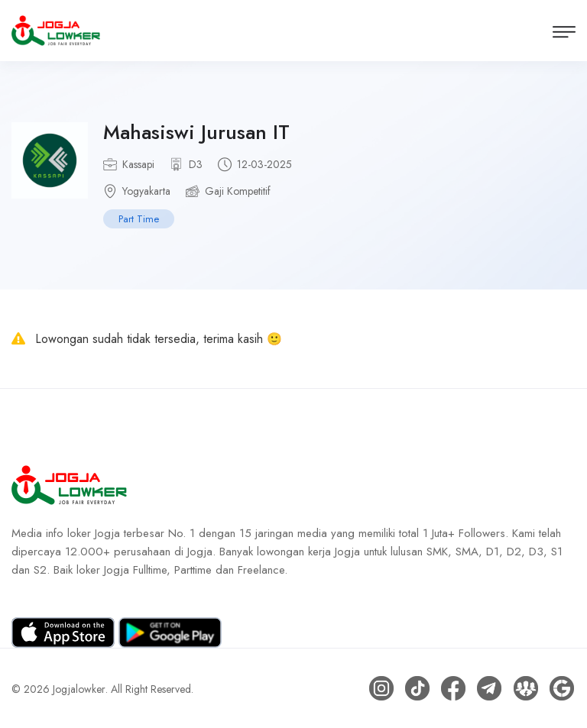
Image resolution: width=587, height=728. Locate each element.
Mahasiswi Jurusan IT (196, 132)
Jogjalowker (79, 688)
